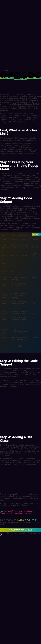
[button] (3, 75)
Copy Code (36, 234)
